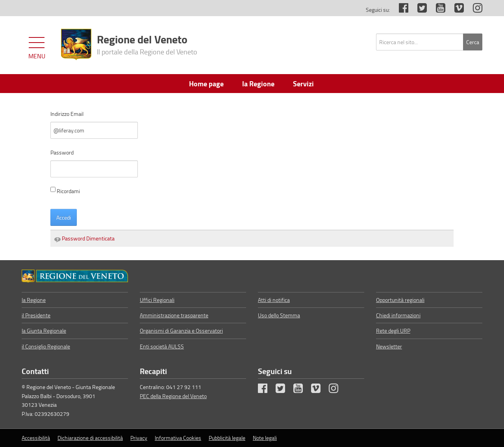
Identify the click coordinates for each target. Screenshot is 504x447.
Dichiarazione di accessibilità (90, 438)
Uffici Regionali (157, 300)
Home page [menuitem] (206, 84)
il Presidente (36, 315)
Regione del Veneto (147, 44)
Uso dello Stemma (279, 315)
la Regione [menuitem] (258, 84)
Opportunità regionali (400, 300)
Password (62, 152)
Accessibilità (36, 438)
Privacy (139, 438)
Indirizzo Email (67, 114)
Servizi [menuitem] (303, 84)
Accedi (64, 217)
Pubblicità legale (227, 438)
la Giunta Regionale (44, 331)
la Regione (34, 300)
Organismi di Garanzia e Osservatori (181, 331)
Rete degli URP (393, 331)
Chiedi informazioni (398, 315)
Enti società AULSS (162, 346)
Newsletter (389, 346)
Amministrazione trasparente (174, 315)
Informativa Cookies (178, 438)
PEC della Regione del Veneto (173, 396)
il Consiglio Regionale (46, 346)
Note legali (265, 438)
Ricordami (65, 191)
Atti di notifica (274, 300)
